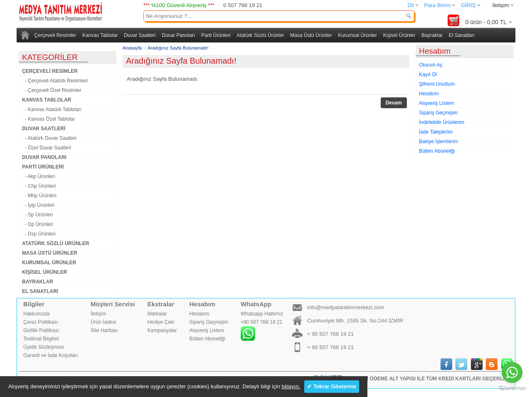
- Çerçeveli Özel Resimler (52, 90)
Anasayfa (132, 48)
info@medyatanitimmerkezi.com (346, 307)
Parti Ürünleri (216, 35)
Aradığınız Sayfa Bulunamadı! (178, 48)
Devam (394, 103)
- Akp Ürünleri (38, 176)
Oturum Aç (431, 65)
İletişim (501, 5)
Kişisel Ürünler (399, 35)
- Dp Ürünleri (38, 224)
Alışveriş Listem (436, 103)
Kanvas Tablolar (100, 35)
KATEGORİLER (50, 57)
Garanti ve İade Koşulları (51, 355)
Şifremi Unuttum (437, 84)
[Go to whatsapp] (512, 372)
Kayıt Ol (428, 74)
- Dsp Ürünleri (39, 234)
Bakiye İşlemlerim (438, 141)
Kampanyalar (162, 330)
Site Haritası (104, 330)
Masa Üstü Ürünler (311, 35)
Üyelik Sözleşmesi (43, 347)
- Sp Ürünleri (37, 215)
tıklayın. (291, 386)
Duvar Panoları (178, 35)
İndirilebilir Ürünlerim (442, 122)
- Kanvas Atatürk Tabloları (52, 109)
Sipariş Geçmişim (438, 113)
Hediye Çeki (161, 322)
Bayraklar (432, 35)
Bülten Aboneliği (437, 151)
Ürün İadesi (103, 322)
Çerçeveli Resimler (55, 35)
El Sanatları (462, 35)
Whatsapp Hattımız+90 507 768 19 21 (262, 326)
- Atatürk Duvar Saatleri (49, 138)
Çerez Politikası (41, 322)
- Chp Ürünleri (39, 186)
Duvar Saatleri (140, 35)
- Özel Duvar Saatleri (47, 148)
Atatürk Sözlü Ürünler (260, 35)
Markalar (157, 314)
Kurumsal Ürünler (357, 35)
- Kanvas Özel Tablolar (48, 119)
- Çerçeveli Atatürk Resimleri (55, 81)
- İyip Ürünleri (38, 205)
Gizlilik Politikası (41, 330)
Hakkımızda (36, 314)
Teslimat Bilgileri (41, 339)
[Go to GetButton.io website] (512, 388)
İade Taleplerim (436, 132)
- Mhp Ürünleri (39, 196)
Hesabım (429, 94)
